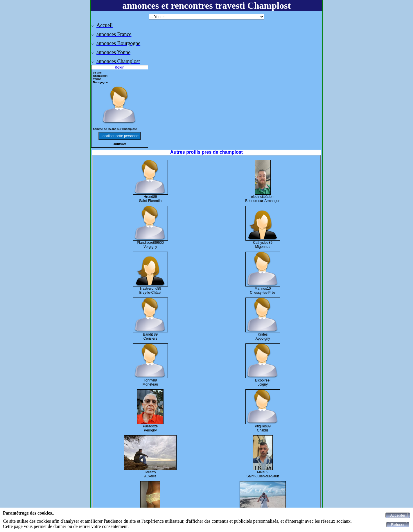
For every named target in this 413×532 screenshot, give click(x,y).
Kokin (120, 67)
